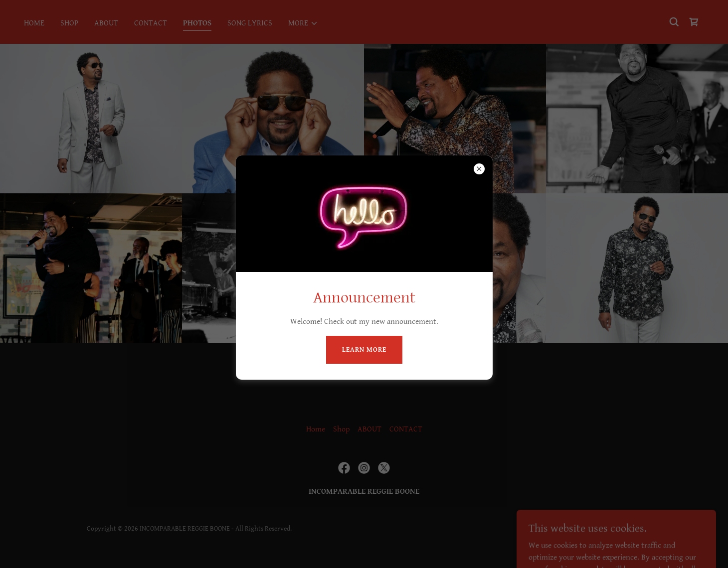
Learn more (364, 350)
